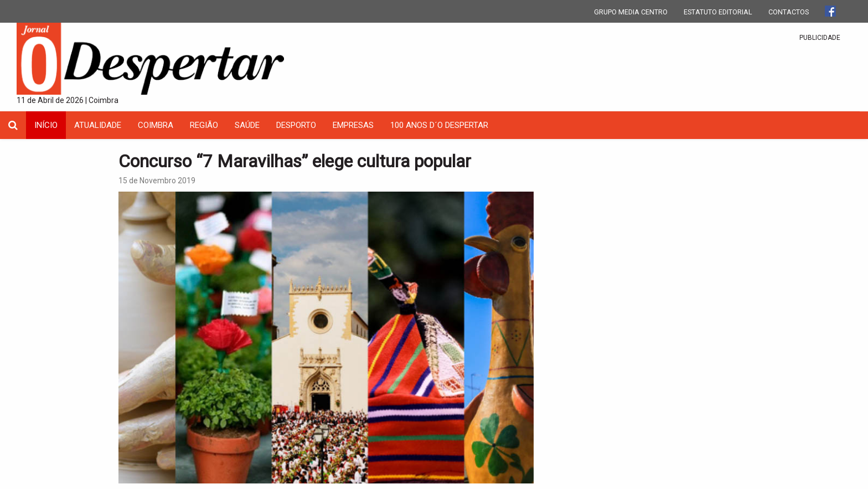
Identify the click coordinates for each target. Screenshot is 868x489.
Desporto (296, 125)
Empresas (353, 125)
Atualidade (98, 125)
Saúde (247, 125)
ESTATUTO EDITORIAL (718, 12)
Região (204, 125)
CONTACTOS (789, 12)
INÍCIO (46, 125)
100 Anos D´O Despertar (439, 125)
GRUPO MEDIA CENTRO (631, 12)
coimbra (156, 125)
